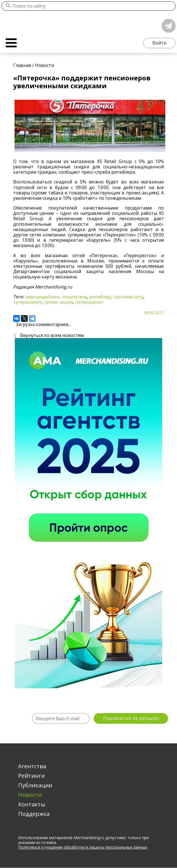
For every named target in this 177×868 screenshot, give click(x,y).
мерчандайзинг (42, 297)
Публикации (35, 785)
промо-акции (58, 302)
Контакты (32, 804)
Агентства (32, 766)
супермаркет (27, 302)
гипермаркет (89, 302)
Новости (30, 795)
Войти (159, 43)
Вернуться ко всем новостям (52, 335)
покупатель (74, 297)
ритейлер (100, 297)
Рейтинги (31, 776)
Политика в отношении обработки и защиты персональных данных (83, 847)
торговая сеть (128, 297)
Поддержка (34, 814)
